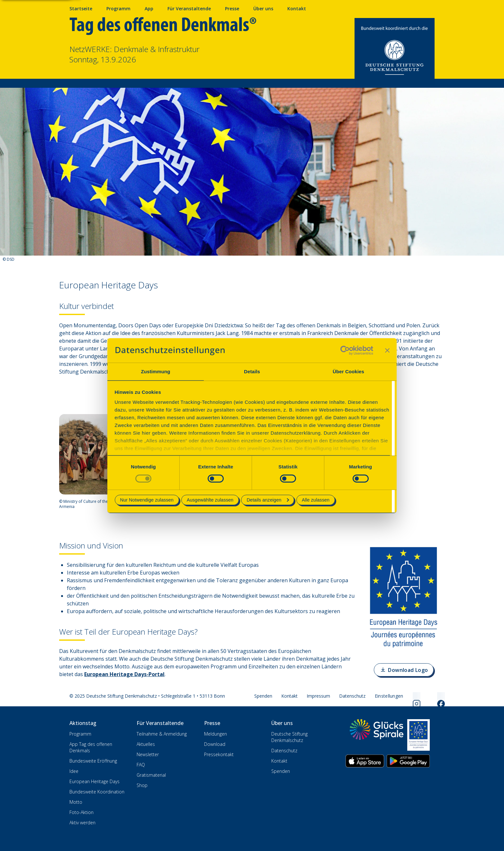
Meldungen (216, 734)
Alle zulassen (316, 500)
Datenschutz (352, 696)
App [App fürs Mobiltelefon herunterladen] (149, 9)
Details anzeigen (268, 500)
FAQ (141, 765)
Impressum (318, 696)
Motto (76, 802)
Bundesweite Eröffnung (93, 761)
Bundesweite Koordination (97, 792)
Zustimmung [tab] (156, 371)
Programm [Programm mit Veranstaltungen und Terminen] (118, 9)
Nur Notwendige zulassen (147, 500)
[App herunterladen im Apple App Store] (365, 761)
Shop (142, 785)
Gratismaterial (151, 775)
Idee (74, 771)
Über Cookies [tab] (348, 371)
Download (215, 744)
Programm (80, 734)
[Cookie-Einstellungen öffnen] (389, 696)
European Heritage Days (94, 781)
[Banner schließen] (387, 350)
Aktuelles (146, 744)
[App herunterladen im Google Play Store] (408, 761)
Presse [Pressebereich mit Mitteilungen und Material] (232, 9)
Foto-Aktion (81, 812)
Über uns (263, 9)
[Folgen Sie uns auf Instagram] (409, 696)
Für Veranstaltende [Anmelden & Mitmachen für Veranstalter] (189, 9)
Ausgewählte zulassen (210, 500)
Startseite (81, 9)
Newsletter (148, 754)
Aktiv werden (82, 823)
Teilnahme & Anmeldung (162, 734)
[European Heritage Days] (419, 735)
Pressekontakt (219, 754)
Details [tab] (252, 371)
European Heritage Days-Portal (124, 674)
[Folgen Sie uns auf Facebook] (433, 696)
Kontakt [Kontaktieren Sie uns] (297, 9)
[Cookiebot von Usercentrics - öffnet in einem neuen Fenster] (345, 350)
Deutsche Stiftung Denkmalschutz (289, 737)
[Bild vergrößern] (95, 454)
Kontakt (289, 696)
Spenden (263, 696)
